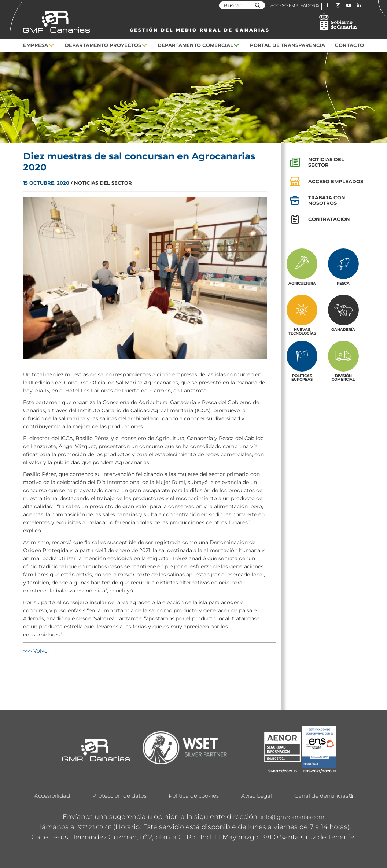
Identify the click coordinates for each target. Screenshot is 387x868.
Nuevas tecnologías (302, 331)
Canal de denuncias (321, 796)
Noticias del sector (326, 162)
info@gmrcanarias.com (292, 817)
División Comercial (343, 377)
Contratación (329, 219)
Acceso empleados (336, 181)
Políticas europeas (302, 377)
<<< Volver (36, 651)
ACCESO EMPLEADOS (293, 5)
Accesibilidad (52, 796)
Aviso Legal (257, 796)
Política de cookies (194, 796)
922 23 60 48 (95, 827)
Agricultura (302, 283)
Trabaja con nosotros (327, 200)
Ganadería (343, 329)
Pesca (343, 283)
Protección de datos (119, 796)
